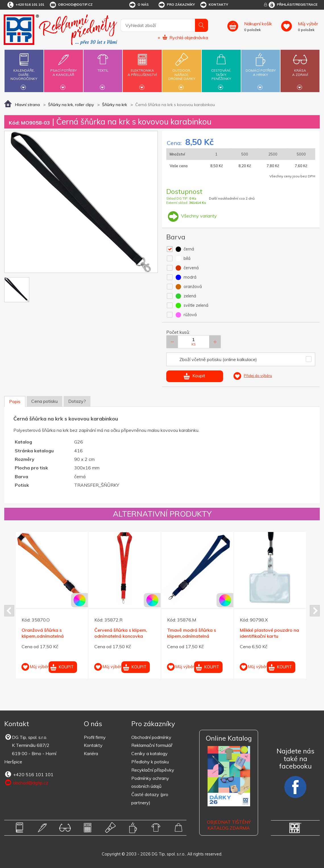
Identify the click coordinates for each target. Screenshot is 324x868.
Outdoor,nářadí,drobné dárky (182, 70)
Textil (103, 67)
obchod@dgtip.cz (71, 5)
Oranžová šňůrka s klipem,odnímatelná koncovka (43, 636)
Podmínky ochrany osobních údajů (150, 782)
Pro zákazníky (176, 5)
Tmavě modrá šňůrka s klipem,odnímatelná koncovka (192, 636)
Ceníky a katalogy (149, 753)
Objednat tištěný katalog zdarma (229, 825)
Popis (15, 401)
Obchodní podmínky (151, 737)
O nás (139, 5)
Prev (9, 611)
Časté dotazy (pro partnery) (150, 798)
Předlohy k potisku (150, 762)
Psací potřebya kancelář (64, 69)
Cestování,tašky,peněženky (221, 70)
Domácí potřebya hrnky (261, 69)
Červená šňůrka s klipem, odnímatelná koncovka (121, 633)
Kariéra (91, 753)
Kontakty (214, 5)
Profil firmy (95, 737)
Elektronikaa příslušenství (142, 69)
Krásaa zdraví (300, 69)
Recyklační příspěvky (153, 770)
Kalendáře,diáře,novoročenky (24, 70)
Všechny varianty (192, 216)
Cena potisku (44, 401)
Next (315, 611)
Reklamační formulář (152, 745)
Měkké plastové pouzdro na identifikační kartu (269, 633)
